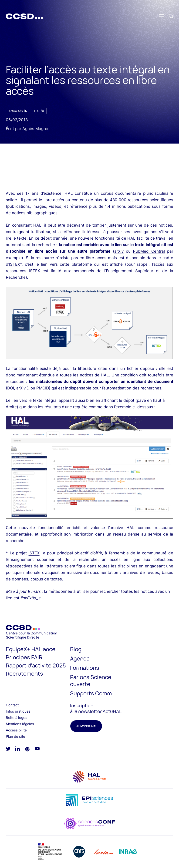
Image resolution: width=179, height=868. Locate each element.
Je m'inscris (86, 726)
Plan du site (15, 736)
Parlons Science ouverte (91, 680)
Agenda (80, 658)
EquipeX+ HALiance (31, 649)
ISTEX (15, 264)
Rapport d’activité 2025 (36, 665)
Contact (12, 705)
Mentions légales (20, 724)
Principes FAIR (24, 657)
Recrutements (24, 673)
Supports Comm (91, 693)
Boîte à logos (17, 718)
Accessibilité (16, 730)
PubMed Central (149, 251)
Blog (76, 649)
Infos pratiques (18, 711)
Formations (85, 668)
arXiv (119, 251)
